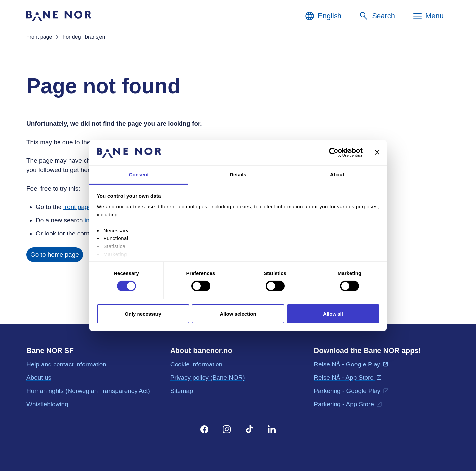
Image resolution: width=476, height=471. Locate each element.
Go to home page (55, 255)
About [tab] (337, 174)
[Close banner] (377, 152)
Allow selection (238, 314)
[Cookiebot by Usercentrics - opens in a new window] (334, 152)
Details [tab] (238, 174)
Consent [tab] (139, 174)
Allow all (333, 314)
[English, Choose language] (323, 16)
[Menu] (428, 16)
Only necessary (143, 314)
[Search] (377, 16)
